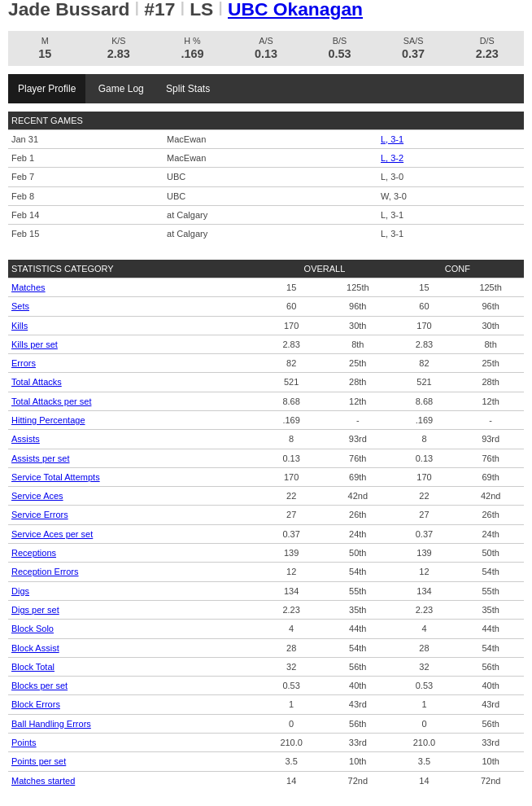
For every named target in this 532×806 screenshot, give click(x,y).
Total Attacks (37, 382)
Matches (28, 287)
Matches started (43, 781)
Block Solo (33, 629)
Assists (26, 439)
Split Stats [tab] (188, 89)
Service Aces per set (52, 534)
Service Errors (40, 515)
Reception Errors (45, 572)
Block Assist (35, 648)
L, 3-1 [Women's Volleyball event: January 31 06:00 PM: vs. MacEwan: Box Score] (392, 139)
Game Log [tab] (121, 89)
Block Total (33, 667)
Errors (24, 363)
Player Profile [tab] (47, 89)
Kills (20, 326)
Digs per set (35, 610)
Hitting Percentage (48, 420)
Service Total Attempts (56, 477)
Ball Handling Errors (51, 724)
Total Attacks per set (51, 401)
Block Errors (36, 704)
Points (24, 742)
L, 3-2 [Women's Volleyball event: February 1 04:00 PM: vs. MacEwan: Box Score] (392, 158)
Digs (20, 591)
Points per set (39, 761)
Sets (20, 306)
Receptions (34, 553)
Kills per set (35, 344)
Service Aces (37, 496)
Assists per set (41, 458)
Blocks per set (39, 686)
